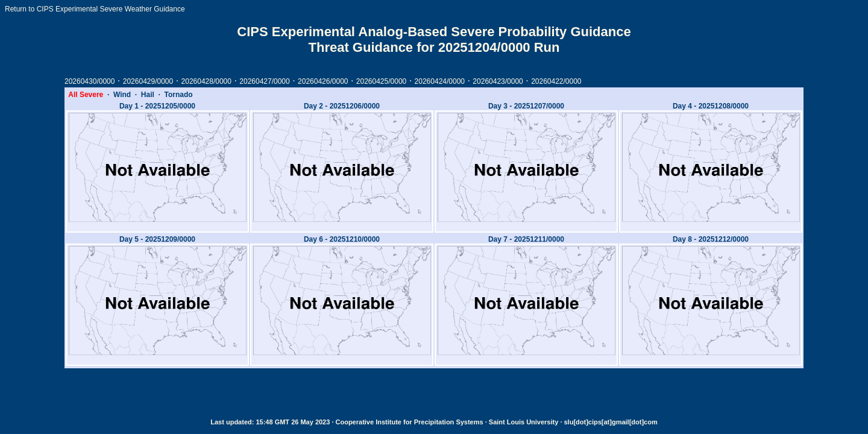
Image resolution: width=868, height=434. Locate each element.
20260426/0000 (323, 81)
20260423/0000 (498, 81)
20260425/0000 (381, 81)
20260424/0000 (440, 81)
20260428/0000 (206, 81)
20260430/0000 (90, 81)
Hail (148, 95)
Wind (122, 95)
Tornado (179, 95)
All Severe (86, 95)
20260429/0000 (148, 81)
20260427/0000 (264, 81)
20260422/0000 (556, 81)
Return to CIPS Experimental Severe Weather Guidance (95, 9)
